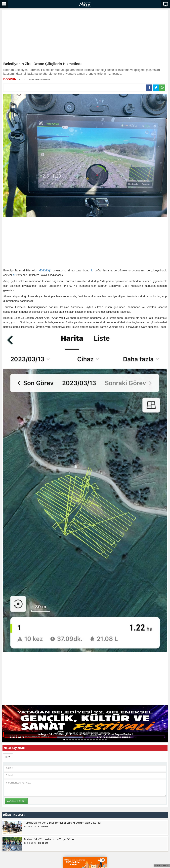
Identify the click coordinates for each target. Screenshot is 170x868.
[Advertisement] (85, 37)
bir (14, 275)
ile (92, 271)
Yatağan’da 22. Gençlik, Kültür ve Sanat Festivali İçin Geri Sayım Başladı (85, 734)
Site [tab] (8, 757)
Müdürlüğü (45, 271)
